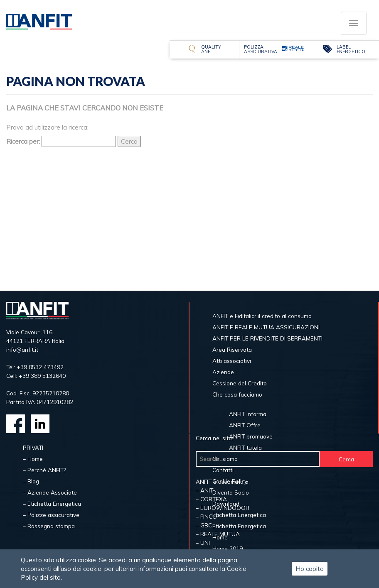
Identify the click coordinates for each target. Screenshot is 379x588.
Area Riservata (232, 349)
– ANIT (204, 490)
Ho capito (310, 569)
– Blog (31, 481)
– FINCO (206, 516)
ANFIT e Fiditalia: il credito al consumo (262, 316)
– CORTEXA (211, 499)
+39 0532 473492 (40, 367)
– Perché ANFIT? (44, 470)
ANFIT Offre (245, 425)
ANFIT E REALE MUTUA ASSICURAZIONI (266, 327)
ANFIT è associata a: (223, 481)
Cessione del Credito (240, 383)
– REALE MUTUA (218, 534)
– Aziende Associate (50, 492)
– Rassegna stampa (49, 526)
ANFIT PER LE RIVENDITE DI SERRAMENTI (267, 338)
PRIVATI (33, 447)
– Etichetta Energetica (52, 503)
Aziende (223, 372)
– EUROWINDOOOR (223, 508)
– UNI (203, 543)
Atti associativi (232, 361)
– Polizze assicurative (51, 515)
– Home (33, 459)
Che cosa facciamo (237, 394)
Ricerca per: (23, 141)
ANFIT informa (248, 414)
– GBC (204, 525)
